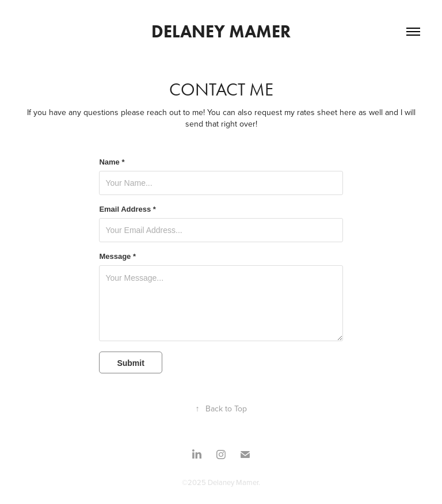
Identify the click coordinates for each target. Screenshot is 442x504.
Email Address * (127, 209)
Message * (117, 257)
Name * (112, 162)
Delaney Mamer (221, 31)
